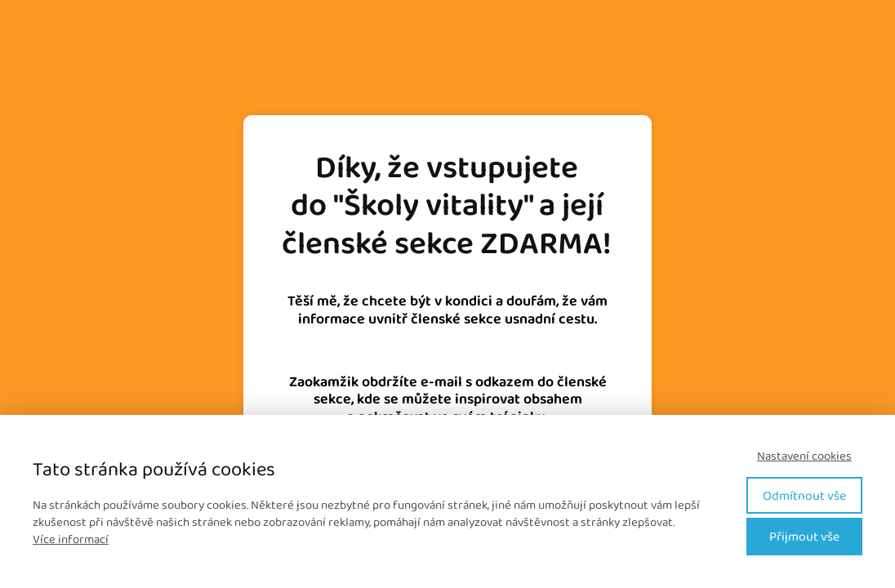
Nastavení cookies (804, 456)
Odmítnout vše (804, 495)
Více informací (71, 539)
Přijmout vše (804, 536)
